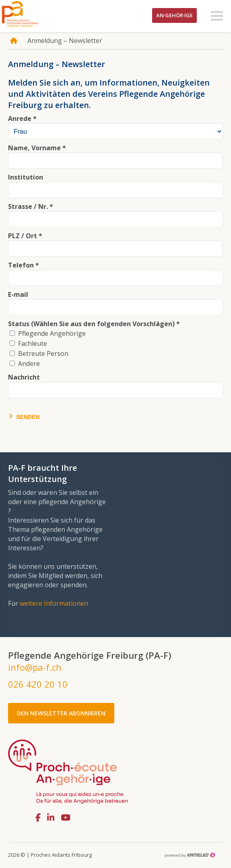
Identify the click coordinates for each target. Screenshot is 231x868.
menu (217, 16)
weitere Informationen (54, 603)
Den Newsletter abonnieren (61, 713)
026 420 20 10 (38, 684)
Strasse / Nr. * (31, 206)
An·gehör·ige (174, 15)
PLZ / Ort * (25, 236)
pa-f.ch (32, 14)
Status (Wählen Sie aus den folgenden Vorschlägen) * (94, 324)
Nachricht (24, 377)
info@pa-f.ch (35, 667)
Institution (26, 177)
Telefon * (24, 265)
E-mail (18, 294)
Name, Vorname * (37, 148)
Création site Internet (190, 855)
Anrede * (22, 118)
